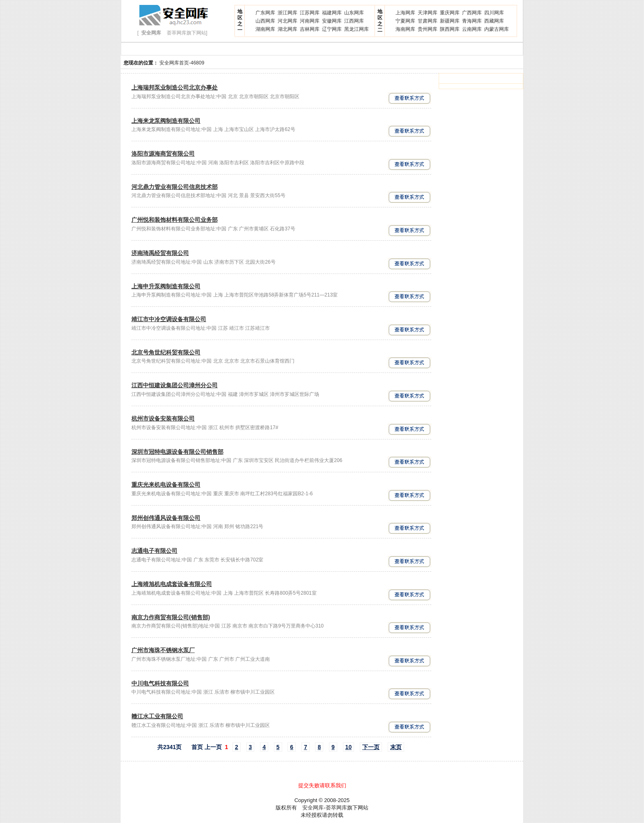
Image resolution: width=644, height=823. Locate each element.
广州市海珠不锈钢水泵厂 (163, 650)
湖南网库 (265, 29)
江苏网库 (310, 13)
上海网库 (405, 13)
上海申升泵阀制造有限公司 (166, 286)
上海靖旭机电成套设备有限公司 (172, 584)
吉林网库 (310, 29)
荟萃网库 (336, 808)
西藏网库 (494, 21)
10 (349, 747)
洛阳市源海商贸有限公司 (163, 154)
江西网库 (354, 21)
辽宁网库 (332, 29)
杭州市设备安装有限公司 (163, 418)
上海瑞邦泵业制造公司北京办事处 (175, 87)
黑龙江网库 (356, 29)
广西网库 (472, 13)
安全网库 (313, 808)
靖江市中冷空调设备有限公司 (169, 319)
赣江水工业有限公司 (157, 716)
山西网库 (265, 21)
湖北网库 (287, 29)
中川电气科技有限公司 (160, 683)
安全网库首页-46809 (182, 63)
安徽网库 (332, 21)
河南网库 (310, 21)
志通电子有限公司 (154, 551)
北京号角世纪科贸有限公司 (166, 352)
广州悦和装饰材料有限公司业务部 (175, 220)
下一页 (371, 747)
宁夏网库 (405, 21)
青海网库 (472, 21)
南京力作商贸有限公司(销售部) (171, 617)
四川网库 (494, 13)
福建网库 (332, 13)
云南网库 (472, 29)
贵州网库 (428, 29)
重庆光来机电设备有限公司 (166, 485)
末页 (396, 747)
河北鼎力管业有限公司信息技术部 (175, 187)
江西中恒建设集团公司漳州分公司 (175, 385)
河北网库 (287, 21)
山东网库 (354, 13)
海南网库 (405, 29)
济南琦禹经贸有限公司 (160, 253)
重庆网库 (450, 13)
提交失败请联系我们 (322, 785)
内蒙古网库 (497, 29)
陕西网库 (450, 29)
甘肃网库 (428, 21)
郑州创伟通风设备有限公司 (166, 518)
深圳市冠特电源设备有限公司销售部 (177, 452)
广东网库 (265, 13)
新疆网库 (450, 21)
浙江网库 (287, 13)
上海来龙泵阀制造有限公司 (166, 121)
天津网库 (428, 13)
